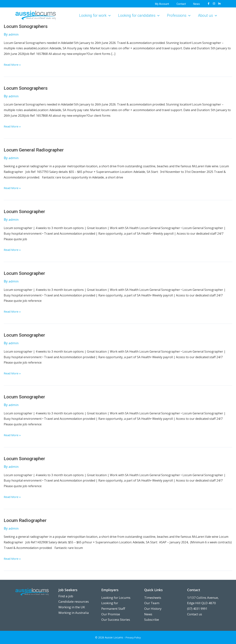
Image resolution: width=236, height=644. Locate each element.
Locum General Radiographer (36, 150)
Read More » (12, 65)
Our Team (152, 603)
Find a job (66, 596)
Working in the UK (72, 607)
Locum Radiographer (27, 521)
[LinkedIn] (219, 4)
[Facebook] (209, 4)
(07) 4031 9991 (198, 609)
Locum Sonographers (27, 26)
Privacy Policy (133, 637)
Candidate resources (74, 601)
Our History (153, 609)
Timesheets (153, 598)
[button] (109, 15)
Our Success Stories (116, 620)
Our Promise (111, 614)
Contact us (195, 614)
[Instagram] (214, 4)
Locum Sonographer (26, 212)
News (148, 614)
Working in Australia (74, 613)
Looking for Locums (116, 598)
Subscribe (152, 620)
